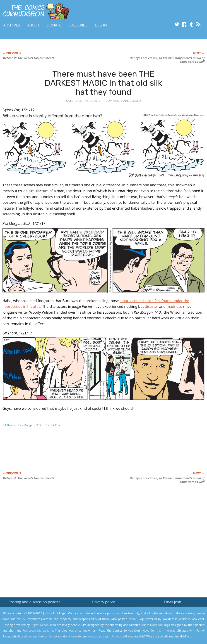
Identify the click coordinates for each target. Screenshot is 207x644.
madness (174, 306)
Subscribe (78, 25)
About (33, 25)
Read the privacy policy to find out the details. (167, 616)
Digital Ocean (40, 625)
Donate (54, 25)
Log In (101, 25)
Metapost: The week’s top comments (28, 58)
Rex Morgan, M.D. (30, 425)
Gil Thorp (9, 425)
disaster (151, 306)
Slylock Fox (52, 425)
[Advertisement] (85, 454)
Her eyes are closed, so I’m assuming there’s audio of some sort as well (167, 60)
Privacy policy (103, 602)
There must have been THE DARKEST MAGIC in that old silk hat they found (103, 83)
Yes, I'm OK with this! (169, 627)
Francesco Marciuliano (38, 630)
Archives (12, 25)
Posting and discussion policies (35, 602)
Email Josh (173, 602)
